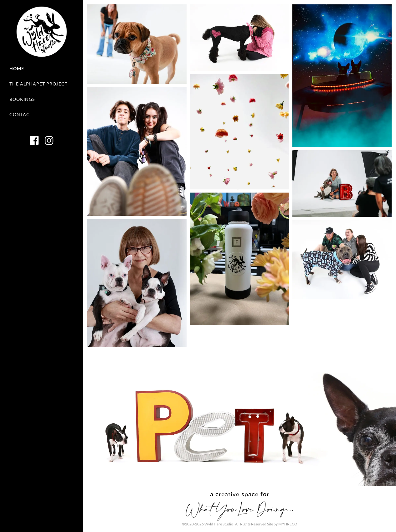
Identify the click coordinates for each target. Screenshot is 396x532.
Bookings (22, 99)
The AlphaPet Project (39, 84)
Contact (21, 114)
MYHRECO (288, 524)
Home (17, 68)
